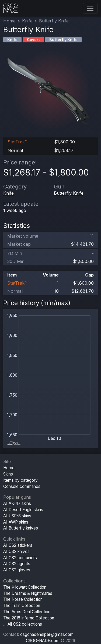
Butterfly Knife (69, 193)
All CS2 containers (20, 558)
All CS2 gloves (17, 570)
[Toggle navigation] (90, 8)
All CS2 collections (25, 624)
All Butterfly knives (21, 528)
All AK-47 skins (17, 503)
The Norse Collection (23, 599)
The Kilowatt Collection (25, 587)
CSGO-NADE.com (43, 641)
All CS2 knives (16, 552)
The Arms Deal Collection (27, 612)
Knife (27, 21)
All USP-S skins (17, 516)
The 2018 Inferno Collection (29, 618)
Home (9, 21)
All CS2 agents (17, 564)
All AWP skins (16, 522)
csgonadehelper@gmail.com (47, 634)
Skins (8, 474)
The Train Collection (22, 606)
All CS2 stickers (18, 545)
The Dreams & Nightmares (28, 593)
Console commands (22, 486)
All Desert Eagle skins (23, 510)
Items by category (20, 480)
